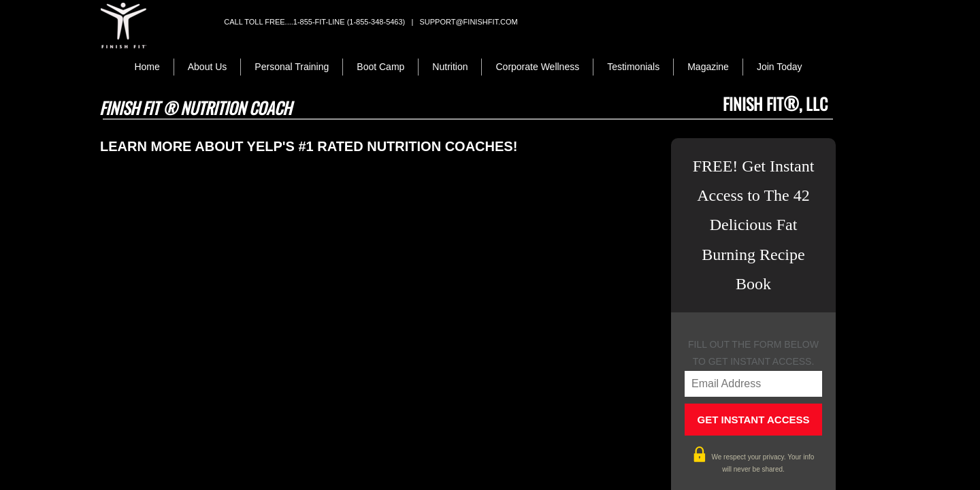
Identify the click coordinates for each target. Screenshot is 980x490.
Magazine (708, 67)
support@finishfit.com (468, 22)
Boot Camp (380, 67)
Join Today (780, 67)
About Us (208, 67)
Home (147, 67)
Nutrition (450, 67)
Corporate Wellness (537, 67)
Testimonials (633, 67)
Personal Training (292, 67)
